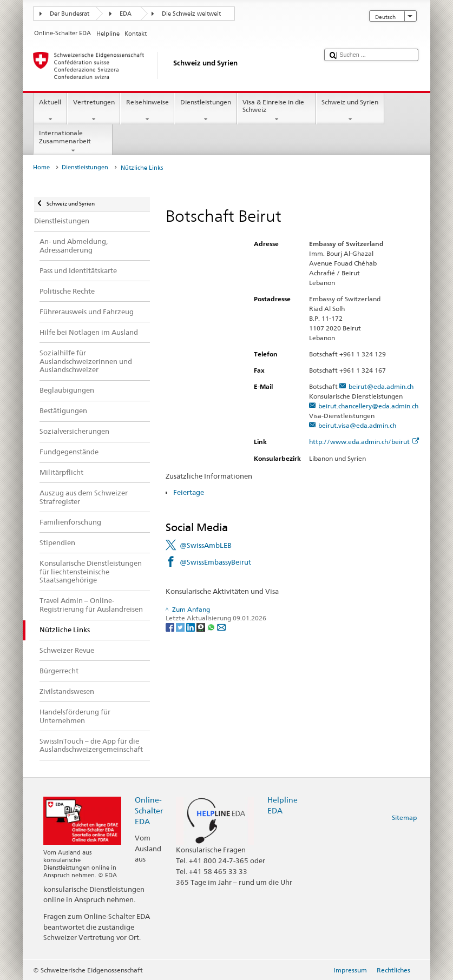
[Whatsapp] (212, 627)
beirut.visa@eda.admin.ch (357, 425)
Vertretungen (94, 111)
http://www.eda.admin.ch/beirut (364, 442)
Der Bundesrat (70, 14)
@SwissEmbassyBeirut (215, 562)
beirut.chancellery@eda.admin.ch (368, 406)
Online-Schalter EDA (149, 810)
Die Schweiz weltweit (191, 14)
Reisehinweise (147, 111)
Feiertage (189, 492)
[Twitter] (181, 627)
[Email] (221, 627)
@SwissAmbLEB (206, 545)
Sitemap (404, 817)
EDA (126, 14)
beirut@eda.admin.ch (381, 386)
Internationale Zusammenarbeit (73, 142)
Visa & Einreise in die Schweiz (277, 111)
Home (41, 167)
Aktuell (50, 111)
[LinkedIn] (191, 627)
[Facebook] (171, 627)
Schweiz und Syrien (350, 111)
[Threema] (202, 627)
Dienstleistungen (205, 111)
